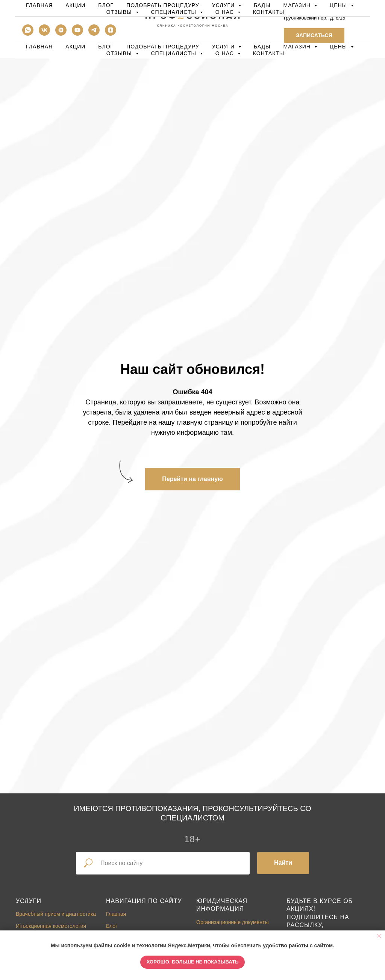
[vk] (44, 34)
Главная (39, 47)
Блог (106, 47)
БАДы (262, 47)
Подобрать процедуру (163, 47)
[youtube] (77, 34)
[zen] (111, 34)
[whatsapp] (28, 34)
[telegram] (94, 34)
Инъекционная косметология (51, 926)
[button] (314, 36)
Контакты (269, 53)
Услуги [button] (224, 47)
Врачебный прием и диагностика (56, 914)
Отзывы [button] (120, 53)
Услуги (29, 901)
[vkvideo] (61, 34)
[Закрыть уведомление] (379, 936)
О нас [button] (226, 53)
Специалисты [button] (175, 53)
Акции (75, 47)
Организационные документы (233, 922)
